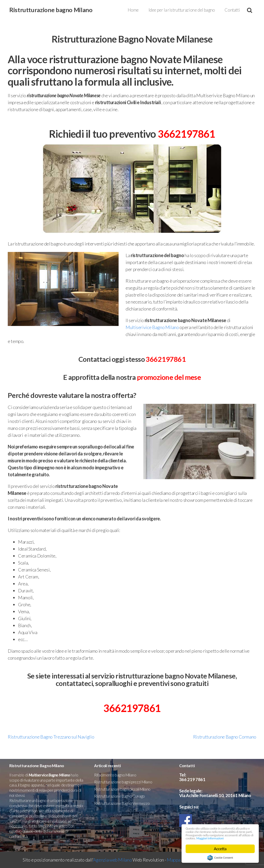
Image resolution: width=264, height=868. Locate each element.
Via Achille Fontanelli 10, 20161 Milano (215, 795)
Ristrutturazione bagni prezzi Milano (123, 782)
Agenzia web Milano (113, 860)
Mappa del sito (181, 860)
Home (133, 10)
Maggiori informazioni (204, 838)
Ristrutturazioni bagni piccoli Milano (122, 789)
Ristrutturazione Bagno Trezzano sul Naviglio (51, 737)
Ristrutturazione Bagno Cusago (119, 796)
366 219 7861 (192, 779)
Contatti (232, 10)
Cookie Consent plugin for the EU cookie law (220, 858)
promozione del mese (169, 377)
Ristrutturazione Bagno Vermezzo (122, 803)
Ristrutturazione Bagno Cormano (225, 737)
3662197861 (186, 134)
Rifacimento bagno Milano (115, 775)
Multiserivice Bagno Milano (152, 327)
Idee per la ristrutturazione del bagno (182, 10)
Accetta (220, 849)
